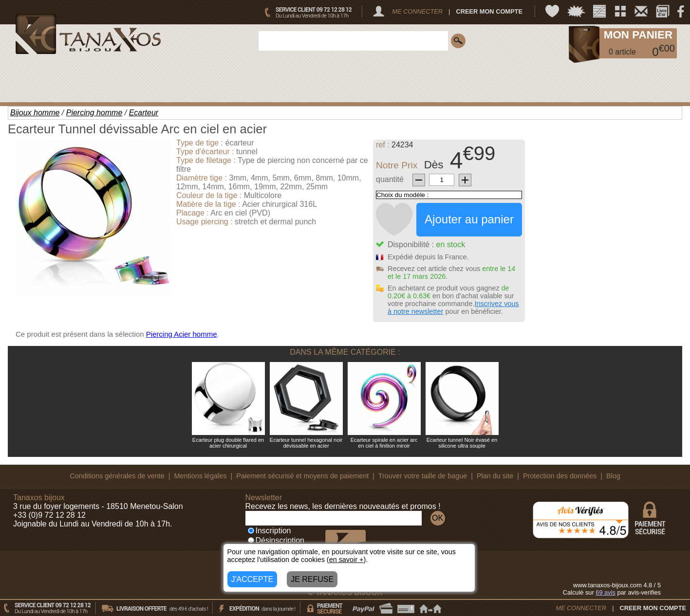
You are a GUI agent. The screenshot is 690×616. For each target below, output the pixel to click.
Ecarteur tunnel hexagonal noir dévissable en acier (306, 443)
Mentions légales (200, 476)
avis (606, 592)
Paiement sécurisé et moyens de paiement (302, 476)
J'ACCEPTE (252, 579)
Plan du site (495, 476)
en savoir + (346, 560)
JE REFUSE (312, 579)
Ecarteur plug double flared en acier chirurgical (228, 443)
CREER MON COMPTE (489, 11)
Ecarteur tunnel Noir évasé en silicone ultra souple (462, 443)
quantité (390, 179)
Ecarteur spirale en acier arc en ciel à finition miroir (384, 443)
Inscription (270, 531)
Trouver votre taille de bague (423, 476)
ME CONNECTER (417, 11)
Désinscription (276, 540)
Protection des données (560, 476)
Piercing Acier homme (182, 334)
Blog (613, 476)
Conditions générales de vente (117, 476)
